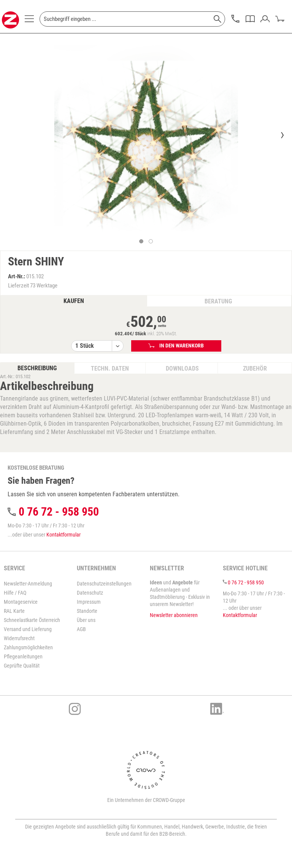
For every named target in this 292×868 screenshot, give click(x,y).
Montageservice (21, 602)
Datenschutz (90, 593)
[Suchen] (217, 19)
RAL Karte (14, 611)
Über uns (86, 620)
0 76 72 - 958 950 (59, 512)
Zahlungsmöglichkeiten (28, 647)
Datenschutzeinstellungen (104, 584)
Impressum (89, 602)
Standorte (87, 611)
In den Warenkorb (176, 346)
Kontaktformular (63, 535)
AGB (81, 629)
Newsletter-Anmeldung (28, 584)
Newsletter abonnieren (174, 615)
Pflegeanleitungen (23, 657)
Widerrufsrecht (19, 638)
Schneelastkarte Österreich (32, 620)
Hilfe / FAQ (15, 593)
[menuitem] (29, 21)
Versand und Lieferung (28, 629)
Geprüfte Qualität (22, 666)
